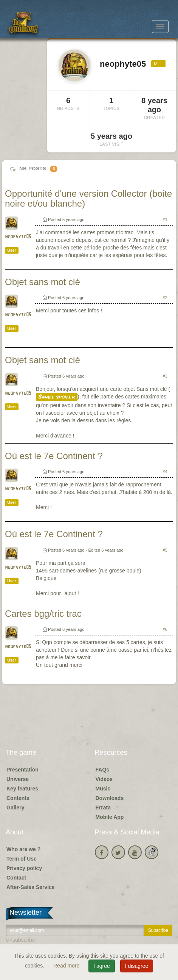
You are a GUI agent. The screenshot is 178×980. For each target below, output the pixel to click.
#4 (165, 472)
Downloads (110, 798)
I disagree (137, 966)
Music (103, 789)
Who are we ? (23, 849)
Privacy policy (24, 868)
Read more (67, 966)
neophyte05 (18, 237)
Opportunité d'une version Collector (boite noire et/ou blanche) (88, 198)
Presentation (22, 770)
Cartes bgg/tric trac (43, 614)
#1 (165, 220)
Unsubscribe (20, 940)
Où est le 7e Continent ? (54, 456)
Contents (18, 798)
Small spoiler (57, 397)
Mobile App (110, 817)
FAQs (103, 770)
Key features (22, 789)
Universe (18, 779)
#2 (165, 298)
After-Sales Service (31, 887)
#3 (165, 376)
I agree (102, 966)
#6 (165, 629)
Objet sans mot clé (43, 282)
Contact (16, 878)
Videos (104, 779)
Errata (103, 808)
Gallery (15, 808)
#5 (165, 550)
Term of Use (22, 859)
